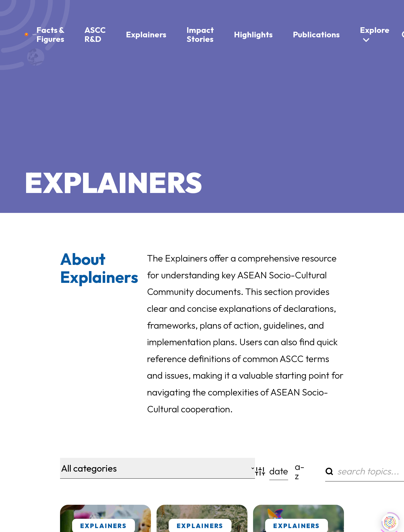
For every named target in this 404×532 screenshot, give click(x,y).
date (279, 471)
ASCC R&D (95, 34)
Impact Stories (200, 34)
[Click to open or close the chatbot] (390, 520)
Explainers (146, 34)
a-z (299, 471)
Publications (316, 34)
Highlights (253, 34)
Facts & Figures (50, 34)
